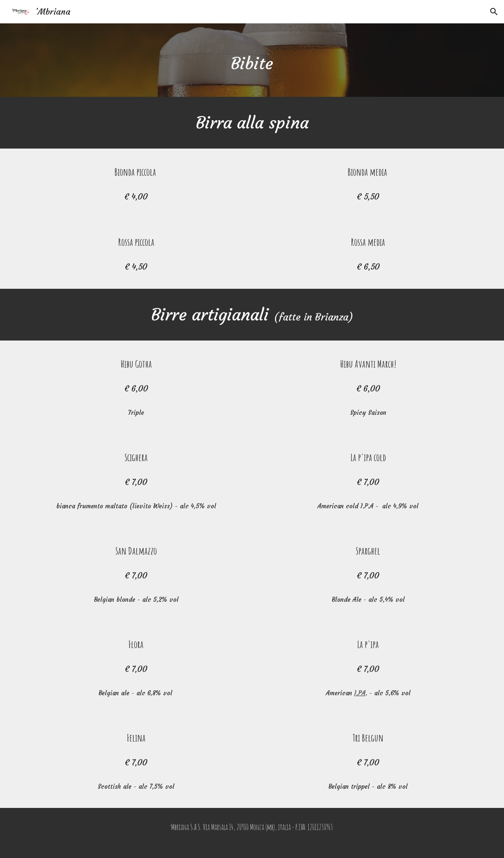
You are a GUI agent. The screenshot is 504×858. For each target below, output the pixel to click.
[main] (252, 60)
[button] (494, 12)
